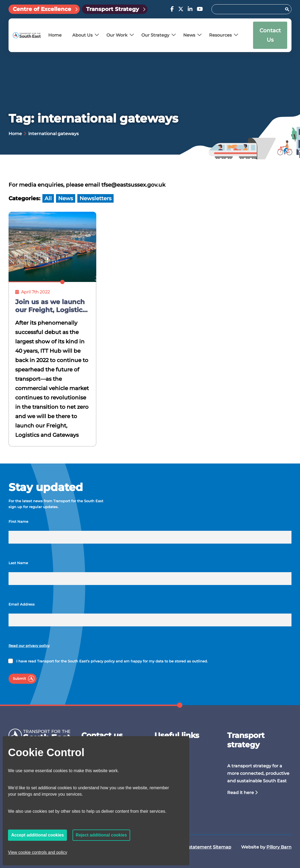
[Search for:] (249, 9)
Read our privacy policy (29, 646)
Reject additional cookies (101, 835)
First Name (18, 522)
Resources (220, 35)
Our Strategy (155, 35)
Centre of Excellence (42, 9)
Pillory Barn (279, 847)
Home (55, 35)
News (189, 35)
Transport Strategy (113, 9)
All (48, 198)
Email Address (22, 604)
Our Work (117, 35)
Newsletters (95, 198)
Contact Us (270, 35)
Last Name (18, 563)
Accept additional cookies (37, 835)
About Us (82, 35)
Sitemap (222, 847)
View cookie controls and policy (38, 852)
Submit (19, 679)
